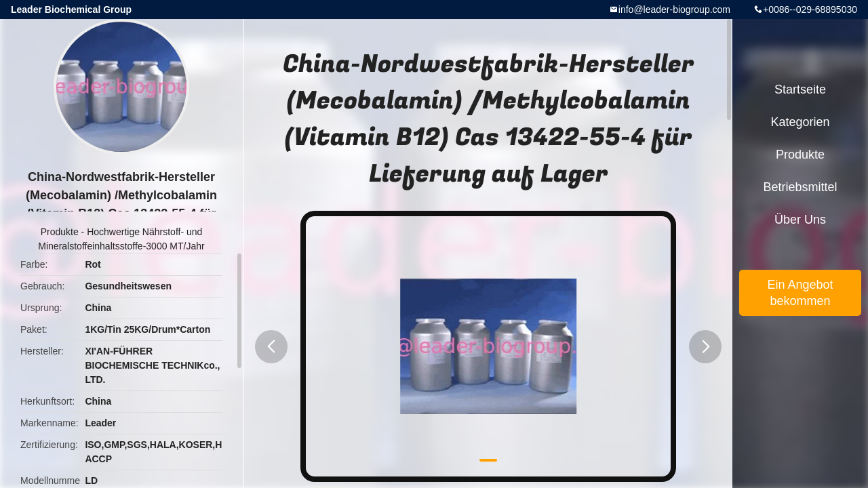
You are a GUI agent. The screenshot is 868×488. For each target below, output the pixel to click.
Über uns (800, 220)
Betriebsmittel (800, 187)
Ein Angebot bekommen (800, 293)
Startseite (800, 89)
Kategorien (800, 122)
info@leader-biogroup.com (674, 9)
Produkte (60, 232)
